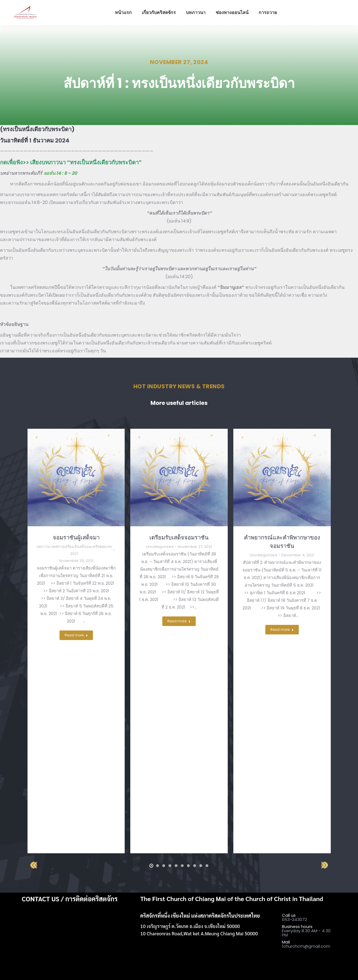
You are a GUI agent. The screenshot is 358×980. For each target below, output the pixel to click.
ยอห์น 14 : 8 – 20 (60, 173)
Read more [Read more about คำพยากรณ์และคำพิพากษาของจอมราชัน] (282, 629)
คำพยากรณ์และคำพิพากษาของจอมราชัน (282, 542)
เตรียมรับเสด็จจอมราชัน (179, 537)
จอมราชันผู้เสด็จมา (76, 537)
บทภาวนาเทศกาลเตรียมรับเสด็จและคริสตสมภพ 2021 (74, 550)
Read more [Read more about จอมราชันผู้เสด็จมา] (76, 635)
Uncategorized (160, 547)
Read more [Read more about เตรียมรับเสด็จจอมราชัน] (179, 621)
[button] (151, 866)
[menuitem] (123, 13)
